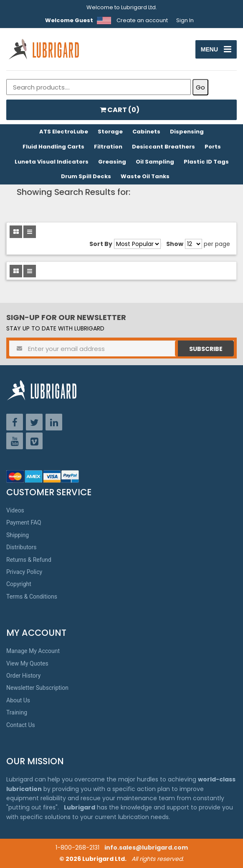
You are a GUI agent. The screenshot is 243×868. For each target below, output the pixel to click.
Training (17, 712)
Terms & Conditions (32, 597)
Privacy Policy (24, 572)
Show (175, 244)
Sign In (185, 20)
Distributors (22, 547)
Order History (23, 676)
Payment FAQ (24, 522)
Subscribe (206, 349)
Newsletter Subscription (37, 688)
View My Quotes (27, 663)
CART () (120, 110)
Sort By (101, 244)
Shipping (18, 535)
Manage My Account (33, 651)
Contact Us (21, 725)
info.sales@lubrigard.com (146, 848)
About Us (18, 700)
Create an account (142, 20)
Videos (15, 510)
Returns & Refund (29, 560)
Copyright (19, 584)
